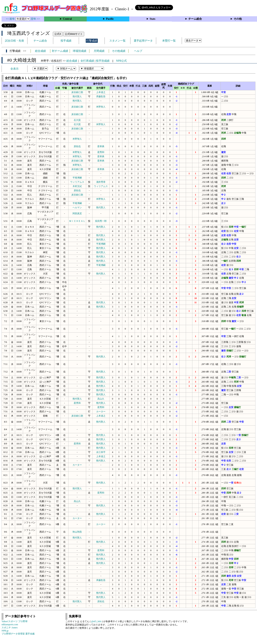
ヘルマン (77, 208)
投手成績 (66, 41)
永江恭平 (101, 452)
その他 (238, 19)
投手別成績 (103, 61)
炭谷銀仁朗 (77, 92)
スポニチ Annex (10, 628)
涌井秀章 (101, 182)
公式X (58, 34)
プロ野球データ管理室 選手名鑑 (18, 634)
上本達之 (101, 92)
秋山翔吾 (77, 532)
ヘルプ (138, 51)
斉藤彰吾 (101, 97)
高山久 (101, 399)
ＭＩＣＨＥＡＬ (77, 221)
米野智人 (101, 107)
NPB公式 (121, 61)
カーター (101, 412)
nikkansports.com (10, 624)
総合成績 (40, 51)
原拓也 (77, 146)
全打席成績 (87, 61)
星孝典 (101, 146)
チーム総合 (195, 19)
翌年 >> (35, 19)
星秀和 (101, 152)
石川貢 (77, 120)
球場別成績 (80, 51)
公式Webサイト (74, 34)
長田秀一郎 (101, 221)
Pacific (110, 19)
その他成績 (119, 51)
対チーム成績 (60, 51)
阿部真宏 (77, 214)
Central (67, 19)
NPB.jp (5, 631)
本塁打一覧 (169, 41)
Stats (152, 19)
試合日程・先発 (15, 41)
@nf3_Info (96, 621)
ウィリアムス (77, 182)
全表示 (15, 69)
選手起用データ (143, 41)
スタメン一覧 (117, 41)
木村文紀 (77, 186)
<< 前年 (11, 19)
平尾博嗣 (77, 178)
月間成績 (99, 51)
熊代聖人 (77, 97)
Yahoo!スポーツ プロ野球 (15, 621)
